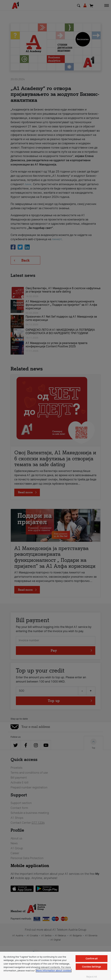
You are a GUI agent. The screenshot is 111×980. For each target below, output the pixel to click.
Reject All (91, 977)
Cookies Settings (91, 967)
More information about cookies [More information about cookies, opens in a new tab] (54, 971)
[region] (56, 966)
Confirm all (91, 959)
